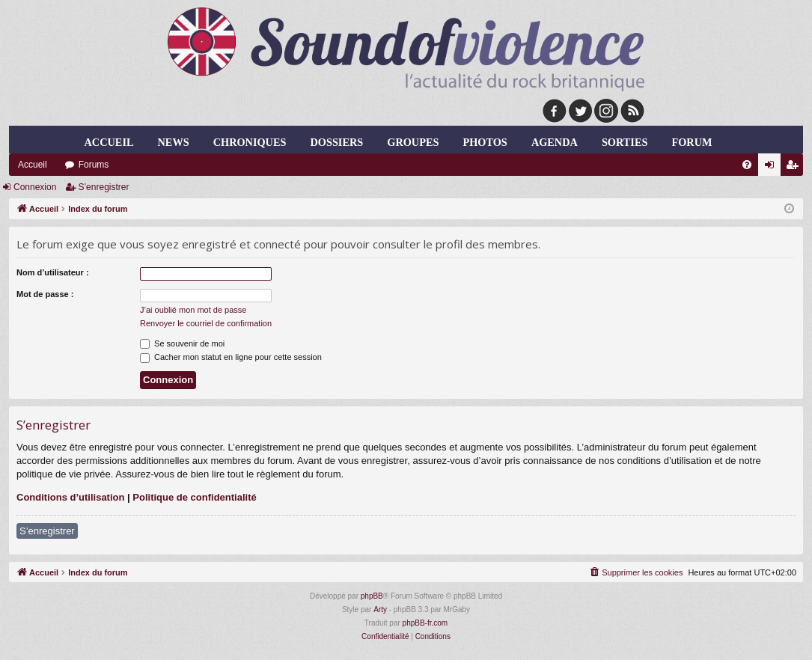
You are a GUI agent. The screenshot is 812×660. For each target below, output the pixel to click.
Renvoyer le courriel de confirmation (206, 323)
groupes (413, 142)
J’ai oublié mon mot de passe (193, 310)
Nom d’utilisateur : (53, 272)
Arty (380, 609)
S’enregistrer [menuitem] (795, 168)
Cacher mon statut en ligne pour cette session (231, 357)
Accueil (109, 142)
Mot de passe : (45, 294)
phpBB (372, 596)
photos (485, 142)
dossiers (337, 142)
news (174, 142)
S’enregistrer (103, 187)
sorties (625, 142)
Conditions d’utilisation (70, 497)
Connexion (35, 187)
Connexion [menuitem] (773, 168)
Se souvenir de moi (182, 343)
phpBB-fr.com (425, 623)
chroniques (250, 142)
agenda (555, 142)
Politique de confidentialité (194, 497)
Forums (94, 165)
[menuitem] (747, 165)
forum (692, 142)
